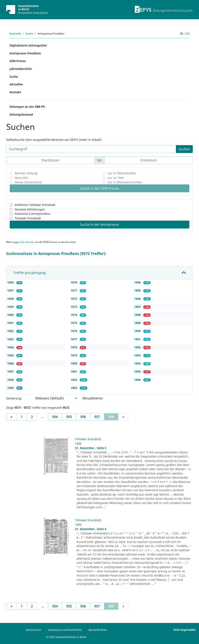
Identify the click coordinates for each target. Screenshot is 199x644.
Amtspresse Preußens (25, 53)
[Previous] (11, 417)
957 (97, 417)
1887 (138, 307)
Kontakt (15, 92)
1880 (74, 363)
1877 (74, 339)
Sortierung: (14, 398)
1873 (74, 307)
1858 (11, 299)
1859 (11, 307)
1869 (11, 388)
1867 (11, 371)
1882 (74, 380)
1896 (138, 380)
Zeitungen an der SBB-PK (27, 107)
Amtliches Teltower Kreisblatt (35, 205)
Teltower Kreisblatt (28, 218)
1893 (138, 355)
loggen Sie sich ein (23, 242)
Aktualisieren (93, 398)
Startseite (15, 33)
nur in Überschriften (122, 173)
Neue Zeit (21, 178)
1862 (11, 331)
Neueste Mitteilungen (30, 209)
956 (83, 417)
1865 (11, 355)
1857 (11, 290)
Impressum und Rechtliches (65, 630)
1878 (74, 347)
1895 (138, 371)
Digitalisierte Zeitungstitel (28, 45)
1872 (74, 299)
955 (69, 417)
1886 (138, 299)
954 (55, 417)
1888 (138, 315)
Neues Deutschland (28, 182)
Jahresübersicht (21, 69)
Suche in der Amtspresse (99, 225)
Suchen (184, 149)
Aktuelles (16, 84)
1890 (138, 331)
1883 (74, 388)
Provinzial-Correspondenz (33, 214)
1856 (11, 282)
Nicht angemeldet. (185, 630)
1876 (74, 331)
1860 (11, 315)
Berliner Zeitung (26, 173)
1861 (11, 323)
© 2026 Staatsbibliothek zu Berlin (66, 637)
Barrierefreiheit (98, 630)
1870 (74, 282)
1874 (74, 315)
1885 (138, 290)
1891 (138, 339)
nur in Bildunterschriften (125, 182)
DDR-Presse (18, 61)
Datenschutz (34, 630)
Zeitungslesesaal (21, 114)
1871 (74, 290)
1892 (138, 347)
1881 (74, 371)
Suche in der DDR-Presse (99, 188)
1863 (11, 339)
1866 (11, 363)
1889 (138, 323)
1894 (138, 363)
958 (113, 417)
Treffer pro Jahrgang (29, 273)
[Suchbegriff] (91, 149)
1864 (11, 347)
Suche (29, 33)
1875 (74, 323)
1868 (11, 380)
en (188, 33)
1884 (138, 282)
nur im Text (115, 178)
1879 (74, 355)
